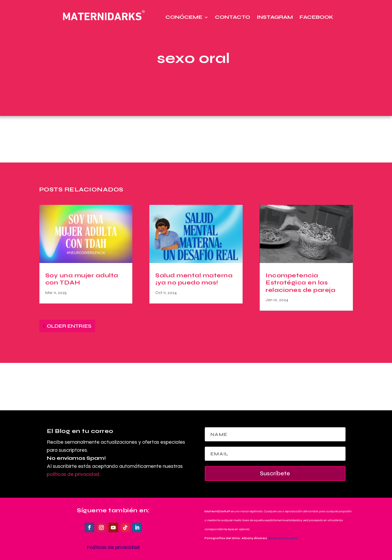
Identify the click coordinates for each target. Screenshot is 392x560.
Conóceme (184, 17)
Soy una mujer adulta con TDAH (82, 279)
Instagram (275, 17)
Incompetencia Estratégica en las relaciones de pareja (300, 283)
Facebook (316, 17)
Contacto (233, 17)
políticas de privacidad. (74, 474)
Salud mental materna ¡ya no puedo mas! (194, 279)
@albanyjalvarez (283, 538)
